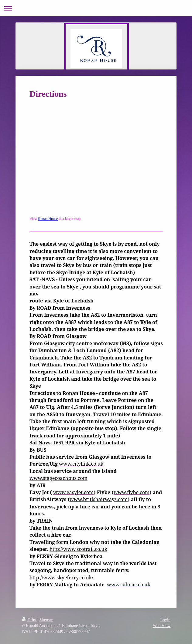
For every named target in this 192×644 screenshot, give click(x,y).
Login (165, 620)
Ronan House (48, 219)
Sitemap (46, 620)
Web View (162, 626)
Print (29, 620)
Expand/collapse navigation (96, 8)
